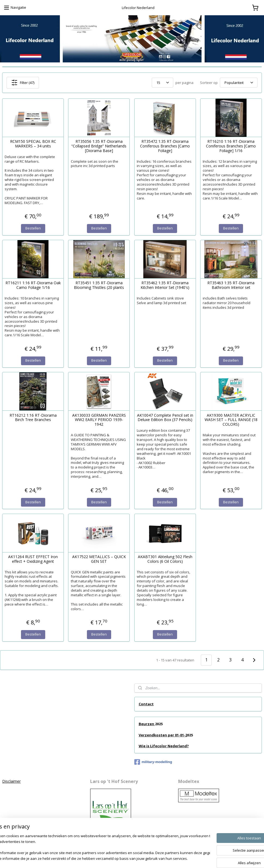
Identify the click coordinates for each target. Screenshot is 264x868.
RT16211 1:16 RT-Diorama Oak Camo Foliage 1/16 (33, 285)
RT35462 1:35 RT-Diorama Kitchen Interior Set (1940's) (165, 285)
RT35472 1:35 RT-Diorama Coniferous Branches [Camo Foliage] (165, 146)
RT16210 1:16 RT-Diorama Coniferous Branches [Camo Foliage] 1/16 (231, 146)
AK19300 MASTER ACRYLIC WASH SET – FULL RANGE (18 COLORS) (231, 420)
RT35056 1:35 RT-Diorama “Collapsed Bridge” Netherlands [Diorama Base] (99, 146)
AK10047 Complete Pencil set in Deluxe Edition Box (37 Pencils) (165, 418)
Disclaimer (11, 781)
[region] (96, 848)
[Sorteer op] (239, 83)
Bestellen (33, 228)
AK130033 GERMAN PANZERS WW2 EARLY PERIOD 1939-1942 (99, 420)
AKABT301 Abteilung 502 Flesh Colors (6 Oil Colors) (165, 559)
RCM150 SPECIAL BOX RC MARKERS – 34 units (33, 144)
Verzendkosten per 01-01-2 (163, 735)
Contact (146, 704)
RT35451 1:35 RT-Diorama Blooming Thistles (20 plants (99, 285)
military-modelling (153, 762)
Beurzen (147, 724)
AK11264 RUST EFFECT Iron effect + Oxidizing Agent (33, 559)
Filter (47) (23, 83)
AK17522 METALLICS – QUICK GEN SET (99, 559)
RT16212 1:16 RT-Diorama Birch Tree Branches (33, 418)
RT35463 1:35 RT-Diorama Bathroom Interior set (231, 285)
